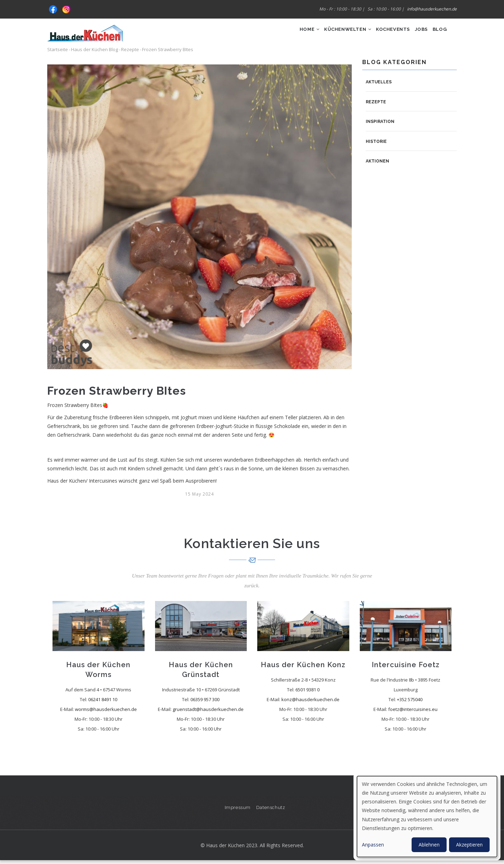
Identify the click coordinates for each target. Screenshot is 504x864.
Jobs (415, 34)
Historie (376, 145)
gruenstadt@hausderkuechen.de (208, 713)
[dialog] (427, 817)
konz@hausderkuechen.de (310, 703)
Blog (437, 34)
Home (288, 34)
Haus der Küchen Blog (94, 53)
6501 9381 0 (307, 693)
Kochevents (382, 34)
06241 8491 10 (103, 703)
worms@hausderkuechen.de (106, 713)
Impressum (237, 811)
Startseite (58, 53)
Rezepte (130, 53)
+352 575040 (410, 703)
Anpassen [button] (373, 845)
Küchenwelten (331, 34)
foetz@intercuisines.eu (413, 713)
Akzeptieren (469, 845)
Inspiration (380, 125)
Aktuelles (379, 85)
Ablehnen (429, 845)
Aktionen (377, 165)
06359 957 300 (205, 703)
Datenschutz (271, 811)
